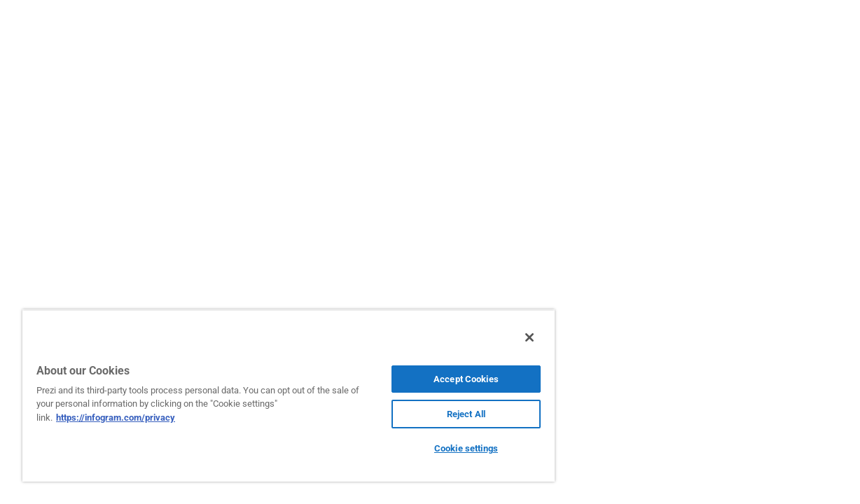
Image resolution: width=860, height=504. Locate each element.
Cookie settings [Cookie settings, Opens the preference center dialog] (438, 448)
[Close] (496, 337)
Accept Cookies (438, 379)
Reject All (437, 414)
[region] (272, 395)
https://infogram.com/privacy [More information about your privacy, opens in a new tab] (116, 418)
